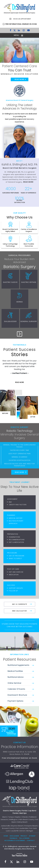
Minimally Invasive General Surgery (20, 437)
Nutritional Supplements (18, 665)
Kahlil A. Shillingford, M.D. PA (20, 165)
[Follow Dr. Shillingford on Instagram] (24, 31)
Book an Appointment (22, 19)
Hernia (20, 302)
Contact (31, 841)
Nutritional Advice (16, 677)
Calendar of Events (16, 689)
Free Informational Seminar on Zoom (21, 24)
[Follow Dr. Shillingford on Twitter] (15, 31)
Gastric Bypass (29, 282)
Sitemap (32, 836)
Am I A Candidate (20, 604)
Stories (19, 353)
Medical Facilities (15, 671)
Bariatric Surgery (20, 267)
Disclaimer (14, 836)
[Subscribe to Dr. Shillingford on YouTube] (28, 31)
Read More (19, 79)
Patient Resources (20, 660)
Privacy (24, 836)
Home (6, 836)
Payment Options (15, 701)
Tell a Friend (24, 839)
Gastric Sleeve (10, 282)
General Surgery (29, 322)
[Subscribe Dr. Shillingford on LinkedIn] (19, 31)
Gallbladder (10, 322)
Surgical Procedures (19, 255)
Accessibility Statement (15, 841)
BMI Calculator (20, 611)
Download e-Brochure (17, 695)
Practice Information (20, 747)
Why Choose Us (20, 217)
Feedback (14, 839)
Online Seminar (14, 683)
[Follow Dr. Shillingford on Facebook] (11, 31)
